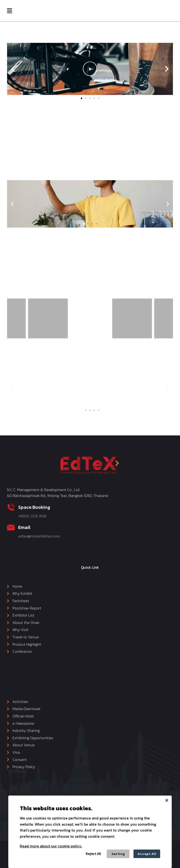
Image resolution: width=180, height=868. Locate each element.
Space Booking (34, 507)
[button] (10, 11)
